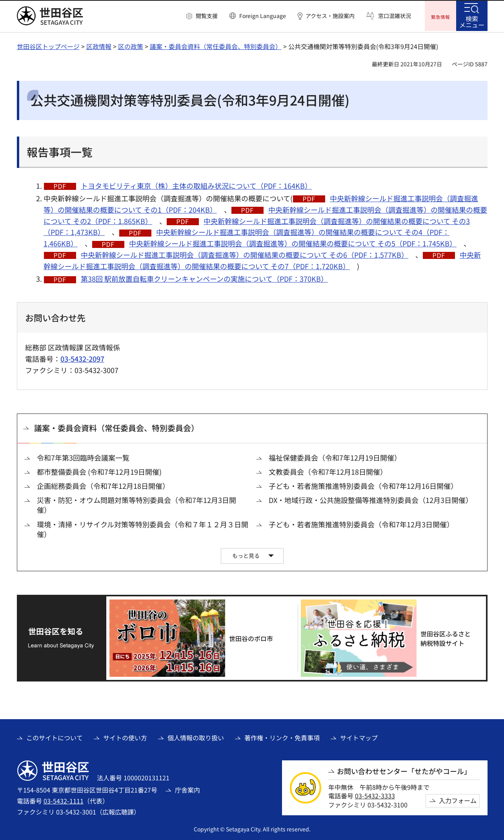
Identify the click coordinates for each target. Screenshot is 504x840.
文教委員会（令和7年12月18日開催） (328, 471)
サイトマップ (359, 737)
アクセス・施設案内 (330, 16)
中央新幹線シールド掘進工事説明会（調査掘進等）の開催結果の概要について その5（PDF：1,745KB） (293, 242)
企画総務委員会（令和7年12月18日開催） (103, 485)
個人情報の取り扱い (196, 737)
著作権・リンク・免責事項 (282, 737)
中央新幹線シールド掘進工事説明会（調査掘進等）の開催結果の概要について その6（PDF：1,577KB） (245, 253)
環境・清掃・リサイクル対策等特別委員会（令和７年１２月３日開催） (143, 528)
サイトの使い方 (125, 737)
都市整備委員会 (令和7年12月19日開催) (99, 471)
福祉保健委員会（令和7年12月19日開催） (335, 456)
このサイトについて (55, 737)
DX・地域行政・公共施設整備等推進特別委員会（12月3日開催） (371, 499)
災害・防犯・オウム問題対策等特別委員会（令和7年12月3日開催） (136, 504)
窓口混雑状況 (395, 16)
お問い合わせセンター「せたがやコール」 (404, 770)
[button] (202, 16)
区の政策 (131, 45)
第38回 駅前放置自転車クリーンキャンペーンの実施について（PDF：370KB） (204, 278)
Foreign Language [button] (263, 16)
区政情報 (99, 45)
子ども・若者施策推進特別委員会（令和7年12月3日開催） (361, 523)
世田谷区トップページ (48, 45)
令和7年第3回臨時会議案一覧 (83, 456)
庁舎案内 (187, 789)
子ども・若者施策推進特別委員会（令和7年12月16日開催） (363, 485)
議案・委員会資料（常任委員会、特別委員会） (216, 45)
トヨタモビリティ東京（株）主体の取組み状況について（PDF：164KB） (196, 184)
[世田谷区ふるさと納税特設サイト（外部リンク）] (390, 637)
